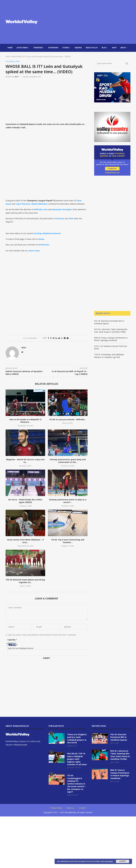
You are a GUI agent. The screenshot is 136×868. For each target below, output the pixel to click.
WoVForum (44, 245)
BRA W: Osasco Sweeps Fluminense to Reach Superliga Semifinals (111, 339)
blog (104, 48)
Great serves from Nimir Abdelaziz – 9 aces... (25, 541)
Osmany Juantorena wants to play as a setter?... (68, 501)
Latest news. (34, 251)
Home (10, 48)
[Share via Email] (68, 338)
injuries (78, 48)
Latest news (22, 48)
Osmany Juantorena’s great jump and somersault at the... (68, 461)
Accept (123, 861)
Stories (66, 48)
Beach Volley (92, 48)
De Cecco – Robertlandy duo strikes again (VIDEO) (25, 501)
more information (107, 861)
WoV (17, 77)
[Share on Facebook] (48, 338)
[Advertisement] (89, 22)
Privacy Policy (56, 806)
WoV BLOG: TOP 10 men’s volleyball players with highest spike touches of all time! (77, 758)
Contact (82, 806)
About (123, 48)
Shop (114, 48)
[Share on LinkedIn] (56, 338)
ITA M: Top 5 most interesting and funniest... (68, 541)
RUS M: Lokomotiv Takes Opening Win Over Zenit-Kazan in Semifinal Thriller (111, 331)
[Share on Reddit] (59, 338)
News (42, 239)
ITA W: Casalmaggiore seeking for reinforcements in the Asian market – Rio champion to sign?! (76, 782)
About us (71, 806)
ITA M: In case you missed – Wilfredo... (68, 420)
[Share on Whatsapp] (62, 338)
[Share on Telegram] (65, 338)
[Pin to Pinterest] (54, 338)
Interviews (53, 48)
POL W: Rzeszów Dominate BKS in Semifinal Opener (119, 737)
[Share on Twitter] (51, 338)
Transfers (38, 48)
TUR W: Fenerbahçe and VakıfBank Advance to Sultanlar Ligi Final (109, 356)
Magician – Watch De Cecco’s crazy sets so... (25, 461)
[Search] (129, 56)
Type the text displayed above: (21, 648)
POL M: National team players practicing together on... (25, 581)
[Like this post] (45, 338)
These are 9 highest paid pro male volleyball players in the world (77, 738)
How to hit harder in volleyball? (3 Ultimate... (25, 421)
